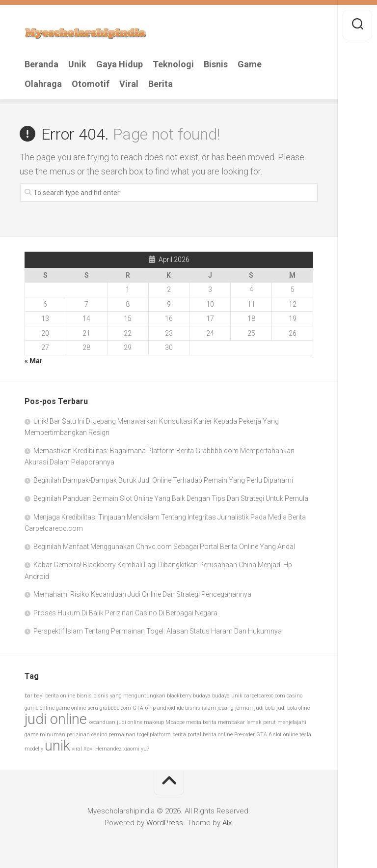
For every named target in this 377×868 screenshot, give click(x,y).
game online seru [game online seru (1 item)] (77, 708)
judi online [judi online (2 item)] (56, 719)
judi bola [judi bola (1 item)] (265, 708)
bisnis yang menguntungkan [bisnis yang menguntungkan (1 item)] (129, 696)
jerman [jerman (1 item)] (244, 708)
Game (250, 64)
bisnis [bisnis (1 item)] (84, 696)
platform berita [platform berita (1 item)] (168, 735)
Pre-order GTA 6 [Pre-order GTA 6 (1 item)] (253, 735)
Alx (227, 823)
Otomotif (91, 84)
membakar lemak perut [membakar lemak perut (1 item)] (247, 722)
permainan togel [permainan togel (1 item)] (128, 735)
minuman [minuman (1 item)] (53, 735)
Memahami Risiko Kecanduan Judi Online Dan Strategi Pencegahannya (142, 594)
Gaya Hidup (120, 64)
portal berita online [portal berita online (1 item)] (210, 735)
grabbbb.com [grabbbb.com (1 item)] (115, 708)
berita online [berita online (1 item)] (60, 696)
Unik (77, 64)
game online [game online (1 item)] (40, 708)
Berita (161, 84)
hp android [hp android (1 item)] (162, 708)
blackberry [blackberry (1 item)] (179, 696)
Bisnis (216, 64)
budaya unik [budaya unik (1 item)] (227, 696)
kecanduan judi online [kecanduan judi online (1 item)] (115, 722)
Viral (129, 84)
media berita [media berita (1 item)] (201, 722)
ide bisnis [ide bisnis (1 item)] (188, 708)
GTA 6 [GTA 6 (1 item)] (140, 708)
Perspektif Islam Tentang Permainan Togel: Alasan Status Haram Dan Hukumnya (158, 631)
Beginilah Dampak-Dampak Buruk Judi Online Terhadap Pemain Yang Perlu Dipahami (163, 480)
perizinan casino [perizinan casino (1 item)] (87, 735)
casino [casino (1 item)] (295, 696)
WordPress (165, 823)
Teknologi (173, 64)
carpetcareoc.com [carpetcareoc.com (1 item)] (265, 696)
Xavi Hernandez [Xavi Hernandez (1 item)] (103, 749)
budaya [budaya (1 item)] (202, 696)
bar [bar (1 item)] (28, 696)
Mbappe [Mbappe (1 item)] (175, 722)
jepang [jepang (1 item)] (226, 708)
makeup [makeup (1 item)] (154, 722)
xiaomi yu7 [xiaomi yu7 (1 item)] (136, 749)
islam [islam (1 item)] (209, 708)
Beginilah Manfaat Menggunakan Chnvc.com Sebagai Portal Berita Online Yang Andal (164, 547)
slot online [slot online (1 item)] (285, 735)
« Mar (34, 361)
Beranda (41, 64)
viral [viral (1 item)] (77, 749)
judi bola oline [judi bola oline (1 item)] (293, 708)
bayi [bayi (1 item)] (39, 696)
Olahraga (43, 84)
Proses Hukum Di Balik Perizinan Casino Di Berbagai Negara (125, 613)
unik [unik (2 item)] (57, 746)
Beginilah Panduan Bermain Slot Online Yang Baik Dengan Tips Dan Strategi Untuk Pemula (171, 498)
